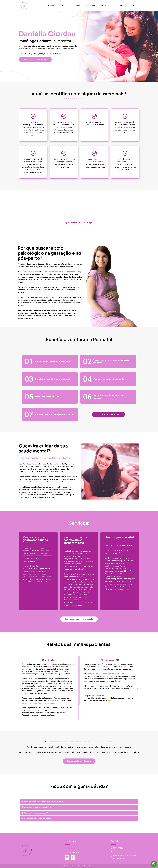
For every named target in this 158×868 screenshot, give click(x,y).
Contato (102, 6)
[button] (20, 688)
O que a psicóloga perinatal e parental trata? (44, 801)
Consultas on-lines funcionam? (38, 819)
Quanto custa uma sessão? (36, 813)
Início (42, 6)
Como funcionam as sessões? (38, 807)
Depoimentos (90, 6)
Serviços (77, 6)
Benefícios (52, 6)
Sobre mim (65, 6)
